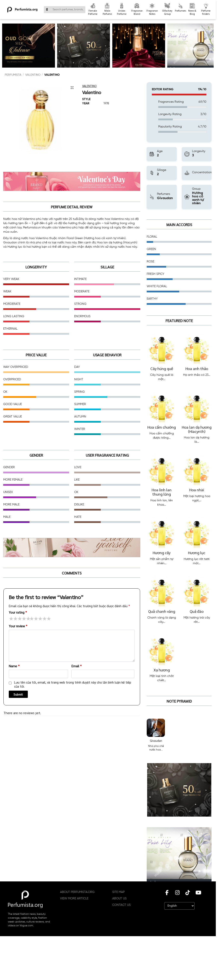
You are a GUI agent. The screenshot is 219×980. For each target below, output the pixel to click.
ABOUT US (119, 899)
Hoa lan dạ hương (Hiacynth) (197, 429)
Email (77, 666)
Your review (18, 626)
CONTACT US (121, 905)
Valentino (33, 75)
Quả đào (197, 611)
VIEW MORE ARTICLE (74, 899)
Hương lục (197, 553)
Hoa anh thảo (197, 368)
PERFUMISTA (13, 75)
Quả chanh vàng (162, 611)
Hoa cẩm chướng (162, 427)
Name (14, 666)
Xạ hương (162, 670)
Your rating (18, 612)
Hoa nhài (197, 490)
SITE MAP (118, 892)
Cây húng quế (162, 368)
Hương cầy (162, 553)
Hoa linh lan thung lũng (162, 492)
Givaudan (156, 740)
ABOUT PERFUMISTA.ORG (77, 892)
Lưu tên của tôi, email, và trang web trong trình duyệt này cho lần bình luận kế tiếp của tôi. (73, 684)
